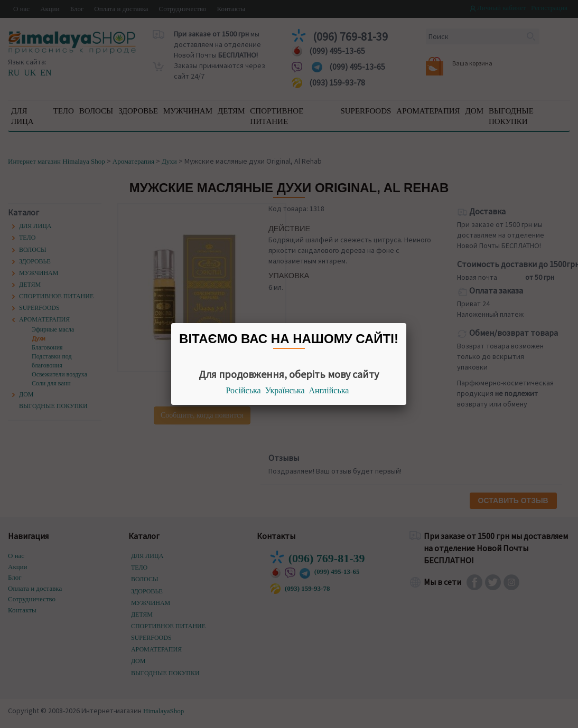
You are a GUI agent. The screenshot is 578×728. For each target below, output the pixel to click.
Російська (244, 390)
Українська (285, 390)
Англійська (329, 390)
